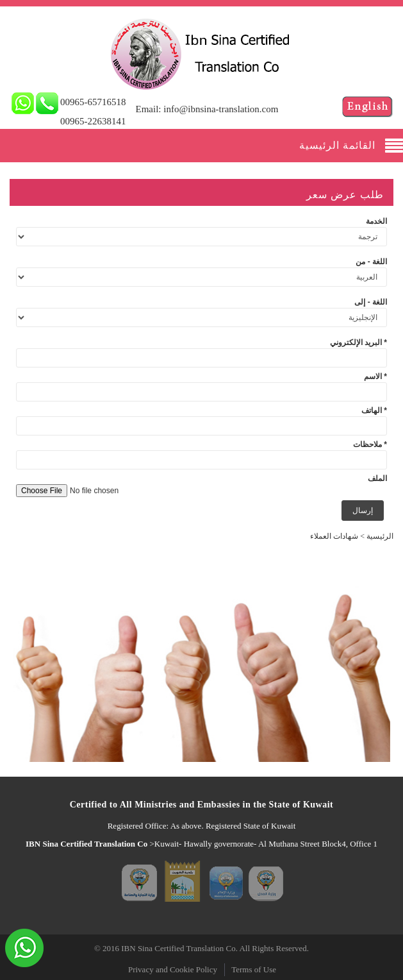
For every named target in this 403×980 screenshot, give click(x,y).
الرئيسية (380, 536)
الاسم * (375, 376)
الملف (377, 478)
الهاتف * (374, 410)
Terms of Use (254, 969)
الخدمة (376, 221)
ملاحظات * (370, 444)
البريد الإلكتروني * (358, 342)
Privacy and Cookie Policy (173, 969)
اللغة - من (371, 262)
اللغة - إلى (371, 302)
